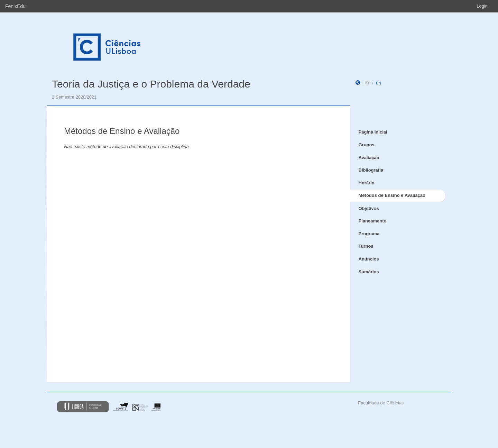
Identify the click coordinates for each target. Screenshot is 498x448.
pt (367, 83)
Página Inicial (373, 132)
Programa (369, 234)
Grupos (367, 145)
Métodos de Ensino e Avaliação (392, 195)
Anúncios (369, 259)
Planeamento (373, 221)
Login (482, 6)
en (379, 83)
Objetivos (369, 208)
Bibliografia (371, 170)
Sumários (369, 272)
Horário (367, 183)
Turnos (366, 246)
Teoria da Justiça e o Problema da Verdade (151, 84)
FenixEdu (15, 6)
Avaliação (369, 158)
